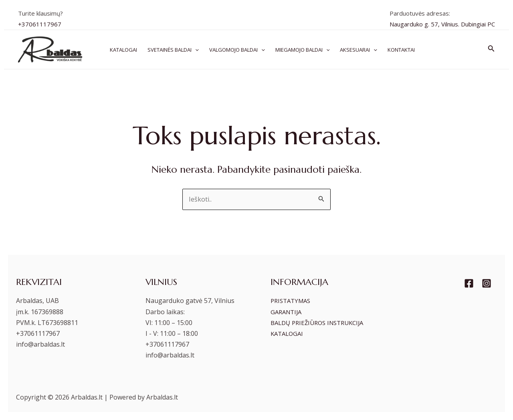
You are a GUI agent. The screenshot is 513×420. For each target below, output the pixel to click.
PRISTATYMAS (292, 301)
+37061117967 (40, 24)
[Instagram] (487, 283)
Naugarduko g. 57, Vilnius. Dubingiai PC (442, 24)
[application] (195, 50)
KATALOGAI (288, 344)
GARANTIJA (288, 312)
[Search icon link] (491, 49)
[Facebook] (469, 283)
